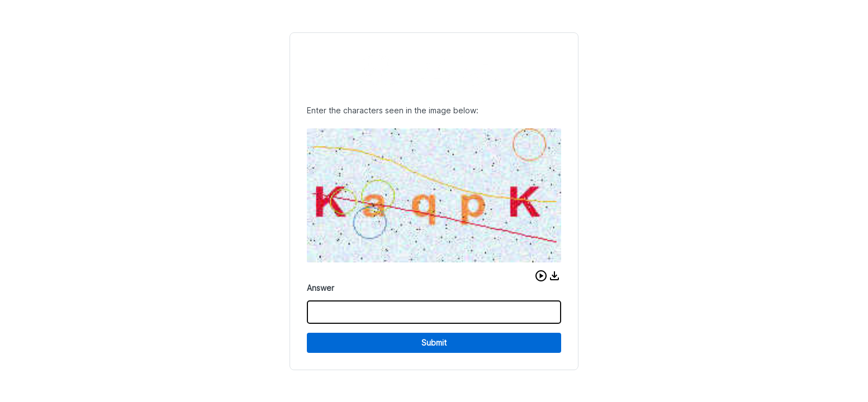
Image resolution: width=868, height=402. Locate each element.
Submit (434, 343)
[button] (541, 276)
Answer (321, 288)
